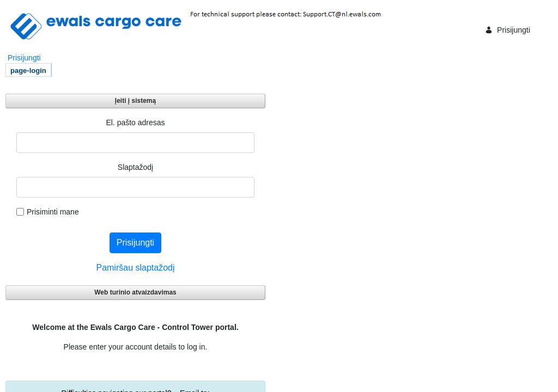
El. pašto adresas (135, 122)
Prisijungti (508, 30)
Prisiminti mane (48, 212)
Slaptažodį (135, 167)
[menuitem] (28, 70)
